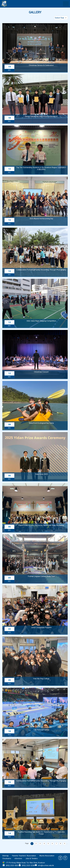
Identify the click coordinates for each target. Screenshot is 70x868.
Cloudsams (7, 858)
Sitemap (5, 856)
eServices (18, 858)
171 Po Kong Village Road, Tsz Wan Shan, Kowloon (25, 863)
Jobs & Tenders (32, 858)
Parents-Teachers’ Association (24, 856)
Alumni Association (47, 856)
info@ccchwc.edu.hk (46, 865)
